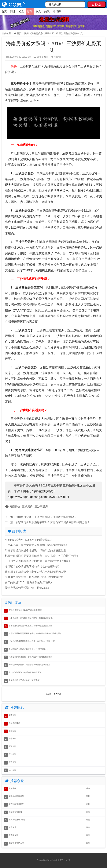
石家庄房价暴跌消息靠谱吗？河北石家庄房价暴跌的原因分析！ (53, 522)
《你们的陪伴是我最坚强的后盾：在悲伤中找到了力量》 (38, 561)
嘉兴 (88, 827)
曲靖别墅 (13, 731)
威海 (88, 788)
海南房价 (15, 506)
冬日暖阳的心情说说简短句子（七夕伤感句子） (33, 566)
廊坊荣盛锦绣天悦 (16, 843)
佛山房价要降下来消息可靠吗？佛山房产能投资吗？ (46, 517)
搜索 (96, 5)
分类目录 (56, 860)
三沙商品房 (41, 506)
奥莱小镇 (13, 788)
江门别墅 (13, 770)
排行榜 (57, 11)
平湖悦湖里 (13, 835)
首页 (4, 11)
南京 (88, 812)
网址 (13, 11)
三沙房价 (27, 506)
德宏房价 (13, 739)
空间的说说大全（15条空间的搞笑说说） (29, 540)
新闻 (30, 11)
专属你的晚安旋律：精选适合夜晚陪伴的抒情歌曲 (34, 577)
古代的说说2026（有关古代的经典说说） (29, 582)
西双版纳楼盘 (14, 723)
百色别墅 (13, 746)
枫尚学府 (13, 827)
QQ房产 (13, 5)
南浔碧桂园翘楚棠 (16, 796)
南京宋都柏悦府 (15, 812)
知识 (47, 11)
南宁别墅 (13, 715)
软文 (38, 11)
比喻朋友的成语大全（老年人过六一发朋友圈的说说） (37, 572)
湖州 (88, 796)
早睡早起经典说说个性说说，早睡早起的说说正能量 (35, 550)
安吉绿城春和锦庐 (16, 804)
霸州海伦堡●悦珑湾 (17, 820)
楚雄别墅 (13, 754)
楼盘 (21, 11)
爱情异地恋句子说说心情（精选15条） (28, 588)
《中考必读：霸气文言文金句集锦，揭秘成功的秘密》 (37, 545)
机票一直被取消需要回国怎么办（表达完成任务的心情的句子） (42, 556)
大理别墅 (13, 762)
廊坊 (88, 820)
